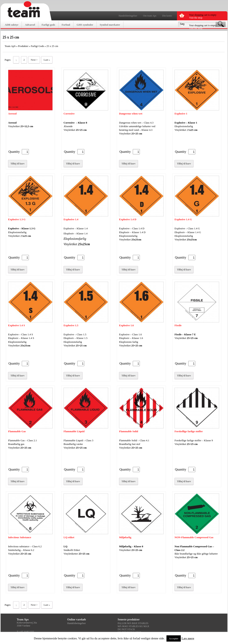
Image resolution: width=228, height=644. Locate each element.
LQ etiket (69, 537)
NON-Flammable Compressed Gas (194, 537)
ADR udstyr (12, 25)
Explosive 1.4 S (16, 325)
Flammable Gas (17, 431)
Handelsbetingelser (128, 16)
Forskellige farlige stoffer (189, 431)
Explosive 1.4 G (183, 219)
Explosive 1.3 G (17, 219)
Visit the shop (196, 18)
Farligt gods (48, 25)
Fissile (178, 325)
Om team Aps (150, 16)
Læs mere (188, 638)
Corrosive (69, 114)
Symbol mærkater (110, 25)
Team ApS (10, 46)
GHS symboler (85, 25)
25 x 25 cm (52, 46)
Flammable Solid (129, 431)
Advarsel (30, 25)
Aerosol (12, 114)
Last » (47, 60)
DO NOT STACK (126, 629)
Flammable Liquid (74, 431)
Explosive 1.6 (126, 325)
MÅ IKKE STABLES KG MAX (133, 626)
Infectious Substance (20, 537)
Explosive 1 (181, 114)
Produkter (23, 46)
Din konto (167, 16)
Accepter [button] (174, 638)
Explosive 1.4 (71, 219)
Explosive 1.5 (71, 325)
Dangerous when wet (131, 114)
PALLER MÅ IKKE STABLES (133, 623)
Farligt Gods (37, 46)
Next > (34, 60)
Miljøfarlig (125, 537)
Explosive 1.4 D (128, 219)
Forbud (66, 25)
